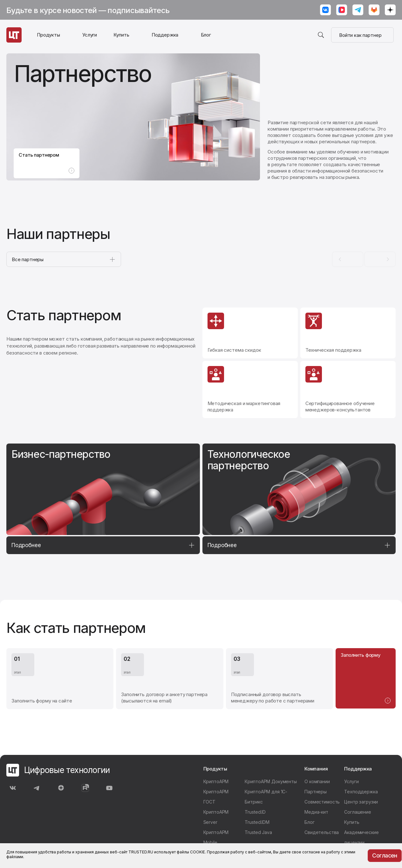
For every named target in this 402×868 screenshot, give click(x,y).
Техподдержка (361, 792)
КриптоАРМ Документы (271, 781)
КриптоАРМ (216, 781)
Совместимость (322, 802)
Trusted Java (258, 832)
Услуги (90, 35)
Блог (206, 35)
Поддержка (165, 35)
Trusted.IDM (257, 822)
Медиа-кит (316, 812)
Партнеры (316, 792)
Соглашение (358, 812)
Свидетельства (322, 832)
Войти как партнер (362, 35)
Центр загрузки (361, 802)
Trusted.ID (255, 812)
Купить (121, 35)
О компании (317, 781)
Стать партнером (47, 157)
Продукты (48, 35)
